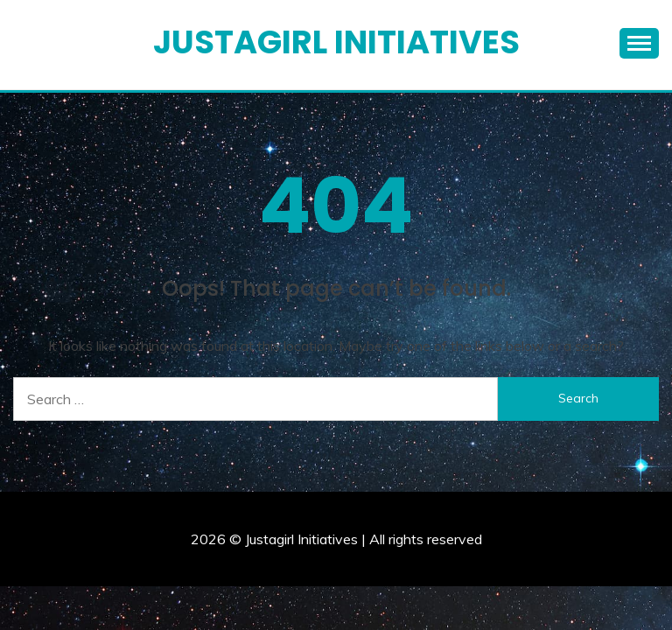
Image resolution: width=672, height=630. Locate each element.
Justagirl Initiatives (336, 42)
